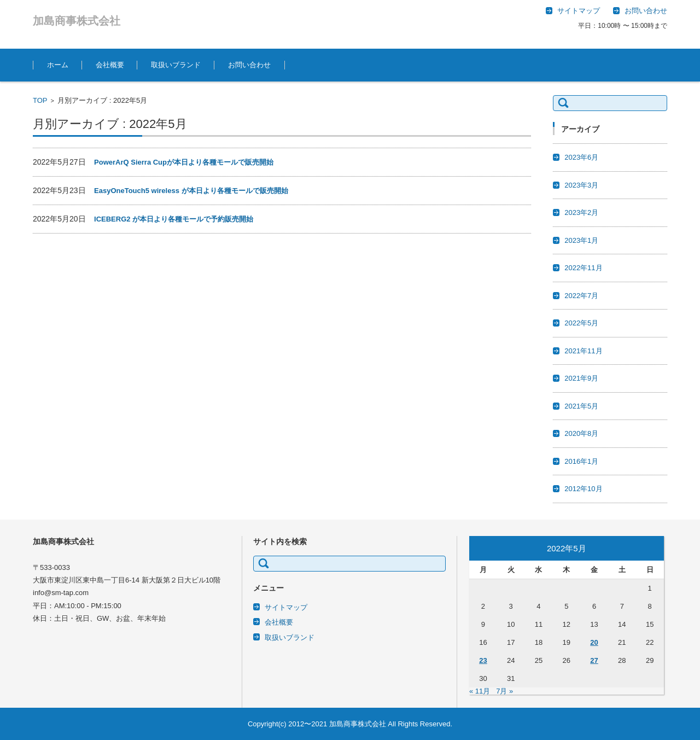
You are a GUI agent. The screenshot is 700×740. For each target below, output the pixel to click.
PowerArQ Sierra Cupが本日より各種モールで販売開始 (184, 162)
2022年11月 (583, 268)
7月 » (504, 691)
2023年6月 (581, 157)
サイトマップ (286, 607)
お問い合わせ (249, 65)
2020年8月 (581, 433)
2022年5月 (581, 323)
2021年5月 (581, 406)
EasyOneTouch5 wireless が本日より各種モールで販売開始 (191, 191)
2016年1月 (581, 461)
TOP (40, 100)
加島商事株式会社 (77, 21)
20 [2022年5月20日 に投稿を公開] (594, 642)
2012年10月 (583, 489)
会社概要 (110, 65)
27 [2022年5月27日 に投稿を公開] (594, 660)
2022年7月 (581, 296)
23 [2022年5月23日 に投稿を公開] (483, 660)
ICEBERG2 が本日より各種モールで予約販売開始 (174, 219)
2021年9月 (581, 378)
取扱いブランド (176, 65)
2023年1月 (581, 240)
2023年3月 (581, 185)
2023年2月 (581, 212)
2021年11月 (583, 351)
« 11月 (480, 691)
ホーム (58, 65)
